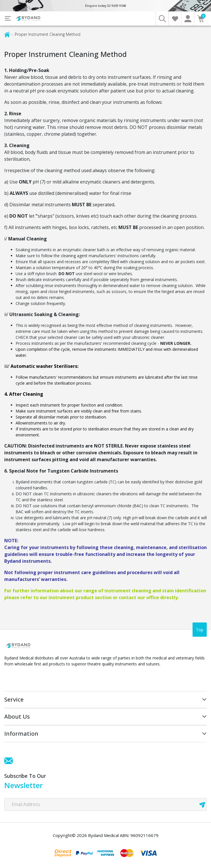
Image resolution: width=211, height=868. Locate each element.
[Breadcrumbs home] (7, 34)
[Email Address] (105, 804)
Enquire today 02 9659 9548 (106, 6)
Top (200, 630)
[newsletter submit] (202, 804)
